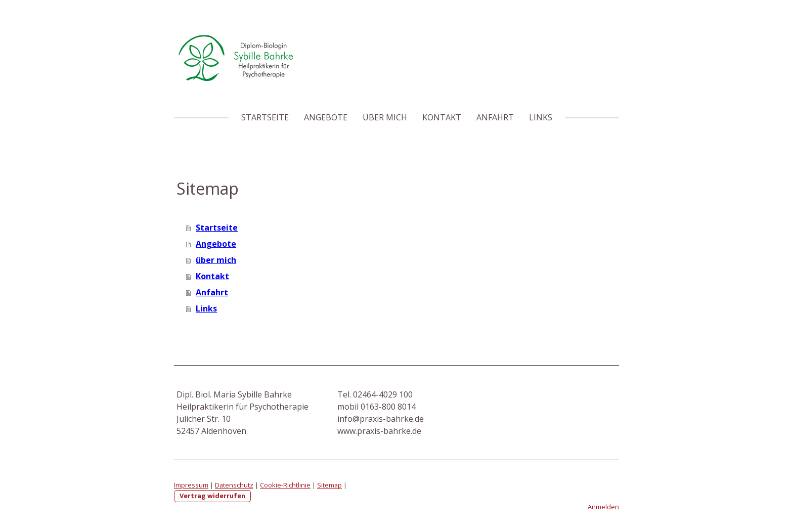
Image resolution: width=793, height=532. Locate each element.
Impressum (191, 485)
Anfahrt (495, 117)
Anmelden (603, 507)
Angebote (326, 117)
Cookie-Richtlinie (285, 485)
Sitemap (329, 485)
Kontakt (442, 117)
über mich (385, 117)
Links (541, 117)
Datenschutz (234, 485)
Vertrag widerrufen (212, 496)
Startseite (265, 117)
